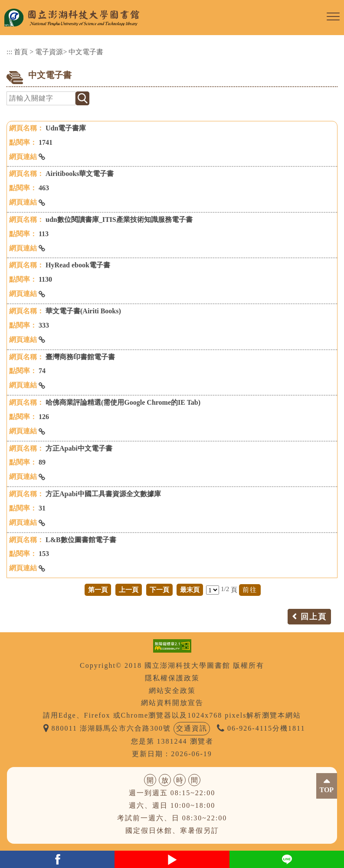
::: (9, 52)
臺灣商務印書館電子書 (80, 357)
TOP (327, 790)
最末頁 (190, 590)
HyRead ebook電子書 (78, 265)
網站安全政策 (172, 691)
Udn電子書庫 (66, 128)
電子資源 (49, 52)
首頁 (21, 52)
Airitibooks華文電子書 (80, 174)
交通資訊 (192, 728)
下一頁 (159, 590)
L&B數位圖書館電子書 (81, 540)
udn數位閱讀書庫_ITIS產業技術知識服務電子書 (119, 219)
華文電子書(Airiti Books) (83, 311)
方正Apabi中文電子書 (79, 448)
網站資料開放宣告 (172, 703)
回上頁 (314, 617)
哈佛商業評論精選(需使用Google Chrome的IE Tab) (123, 402)
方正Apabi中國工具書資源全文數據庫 (103, 494)
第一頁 (98, 590)
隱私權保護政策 (172, 678)
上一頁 (129, 590)
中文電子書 (86, 52)
